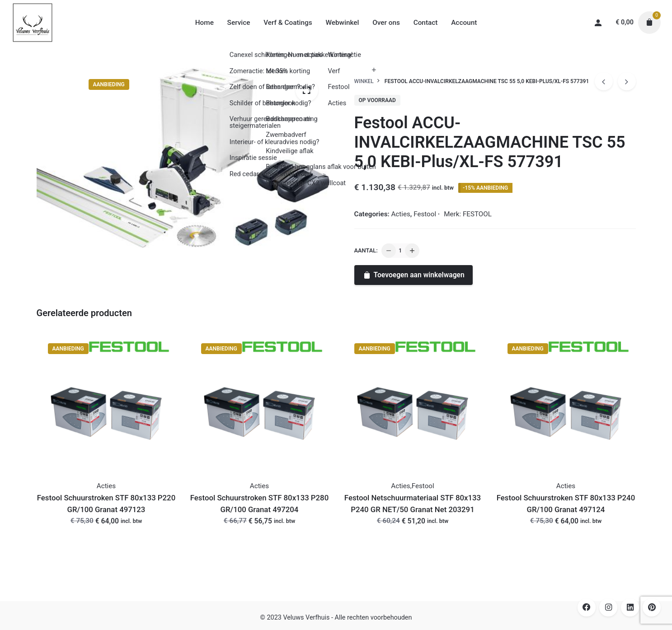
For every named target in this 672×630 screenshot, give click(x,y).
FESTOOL (477, 214)
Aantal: (366, 250)
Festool (425, 214)
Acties (400, 214)
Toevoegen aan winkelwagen (414, 275)
